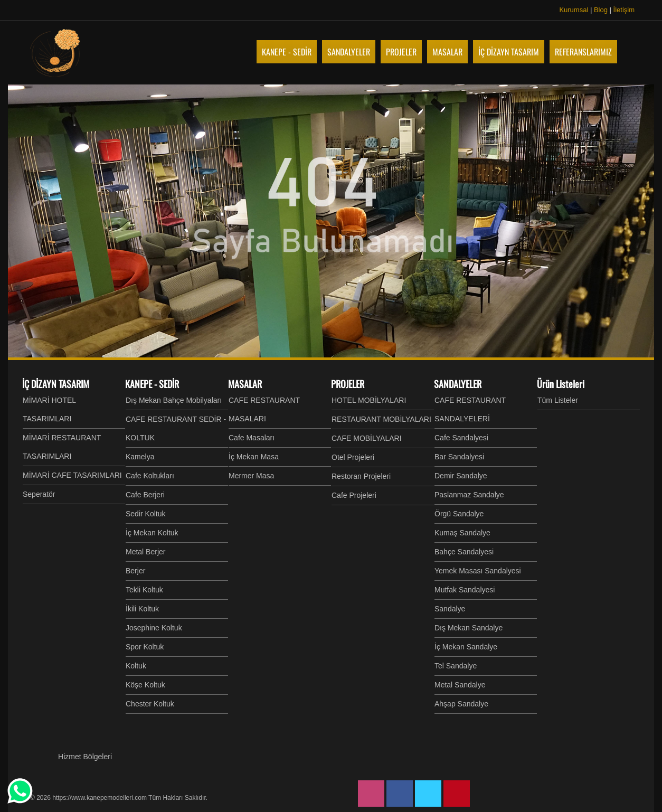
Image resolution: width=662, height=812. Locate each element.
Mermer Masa (251, 476)
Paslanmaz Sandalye (469, 495)
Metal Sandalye (460, 685)
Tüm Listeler (558, 400)
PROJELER (348, 384)
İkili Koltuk (142, 609)
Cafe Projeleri (354, 495)
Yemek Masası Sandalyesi (478, 571)
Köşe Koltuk (145, 685)
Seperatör (39, 494)
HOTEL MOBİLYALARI (369, 400)
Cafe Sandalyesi (461, 438)
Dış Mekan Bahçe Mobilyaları (174, 400)
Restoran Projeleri (361, 476)
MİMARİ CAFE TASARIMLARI (72, 475)
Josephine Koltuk (154, 628)
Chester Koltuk (150, 704)
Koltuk (136, 666)
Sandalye (450, 609)
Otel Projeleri (353, 457)
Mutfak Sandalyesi (465, 590)
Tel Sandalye (456, 666)
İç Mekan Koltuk (152, 533)
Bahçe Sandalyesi (464, 552)
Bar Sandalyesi (459, 457)
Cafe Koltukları (150, 476)
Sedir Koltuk (145, 514)
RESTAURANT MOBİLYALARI (381, 419)
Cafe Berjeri (145, 495)
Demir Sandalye (461, 476)
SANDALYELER (458, 384)
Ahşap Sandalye (461, 704)
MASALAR (245, 384)
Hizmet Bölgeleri (85, 757)
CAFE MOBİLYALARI (367, 438)
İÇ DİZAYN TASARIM (56, 384)
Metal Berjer (145, 552)
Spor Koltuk (145, 647)
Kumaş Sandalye (462, 533)
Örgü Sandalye (459, 514)
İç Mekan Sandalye (466, 647)
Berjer (135, 571)
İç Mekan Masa (254, 457)
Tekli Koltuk (144, 590)
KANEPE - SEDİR (152, 384)
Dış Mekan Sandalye (469, 628)
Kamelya (140, 457)
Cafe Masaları (252, 438)
